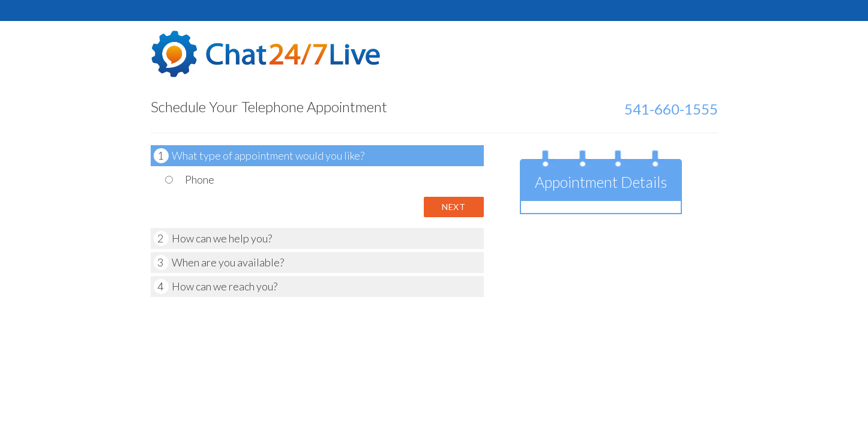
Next (454, 207)
